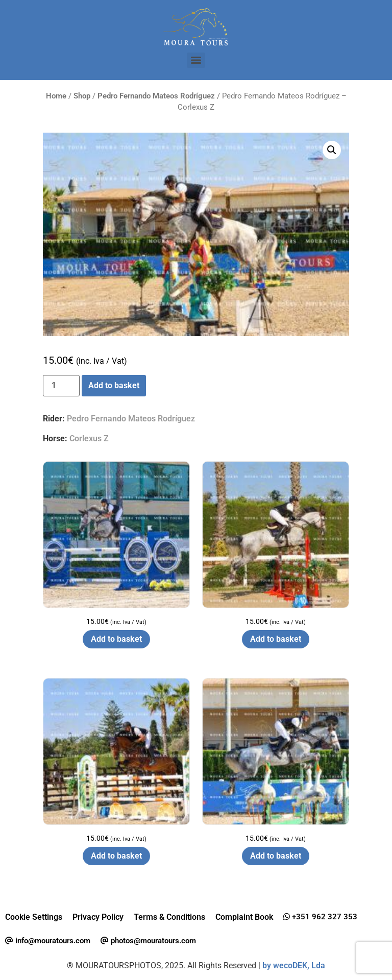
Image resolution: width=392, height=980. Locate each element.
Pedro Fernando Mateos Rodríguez (156, 96)
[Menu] (196, 60)
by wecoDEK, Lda (294, 965)
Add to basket (114, 385)
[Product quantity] (61, 386)
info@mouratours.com (48, 941)
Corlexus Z (89, 438)
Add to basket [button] (116, 639)
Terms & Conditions (169, 917)
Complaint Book (244, 917)
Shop (82, 96)
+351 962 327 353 (320, 917)
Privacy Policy (98, 917)
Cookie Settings (34, 917)
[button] (332, 150)
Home (56, 96)
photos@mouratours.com (148, 941)
